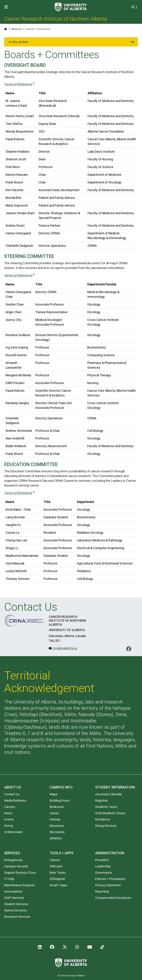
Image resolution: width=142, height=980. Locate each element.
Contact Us (12, 794)
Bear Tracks (58, 873)
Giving (8, 826)
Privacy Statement (108, 885)
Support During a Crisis (20, 873)
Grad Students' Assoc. (111, 813)
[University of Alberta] (71, 7)
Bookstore (57, 807)
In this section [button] (18, 42)
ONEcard (56, 866)
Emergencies (13, 860)
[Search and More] (134, 7)
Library (54, 813)
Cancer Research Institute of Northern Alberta (56, 19)
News (8, 813)
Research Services (17, 917)
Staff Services (14, 898)
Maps (54, 794)
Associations (13, 891)
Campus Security (16, 866)
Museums (57, 826)
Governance (104, 873)
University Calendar (109, 794)
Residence (103, 819)
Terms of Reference (18, 84)
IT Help (9, 879)
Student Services (16, 904)
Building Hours (60, 800)
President (102, 860)
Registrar (101, 800)
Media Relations (15, 800)
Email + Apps (59, 885)
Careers (10, 807)
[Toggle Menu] (7, 7)
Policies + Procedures (110, 879)
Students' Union (106, 807)
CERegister (57, 879)
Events (9, 819)
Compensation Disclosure (113, 898)
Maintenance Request (19, 885)
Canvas (55, 860)
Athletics (56, 838)
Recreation (57, 832)
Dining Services (106, 826)
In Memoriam (13, 832)
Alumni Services (15, 910)
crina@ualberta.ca (65, 648)
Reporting (102, 891)
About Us (16, 29)
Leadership (103, 866)
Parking (55, 819)
